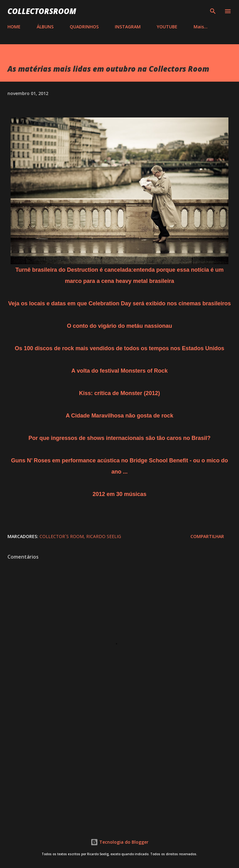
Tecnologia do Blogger (119, 842)
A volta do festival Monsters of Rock (119, 371)
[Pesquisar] (213, 11)
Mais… (201, 27)
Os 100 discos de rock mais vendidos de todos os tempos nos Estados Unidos (119, 348)
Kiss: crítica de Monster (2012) (119, 393)
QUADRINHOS (84, 27)
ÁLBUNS (45, 27)
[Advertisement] (119, 768)
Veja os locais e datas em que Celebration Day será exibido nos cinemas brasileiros (119, 303)
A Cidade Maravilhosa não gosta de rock (119, 416)
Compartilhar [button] (207, 536)
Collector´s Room (62, 536)
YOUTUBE (167, 27)
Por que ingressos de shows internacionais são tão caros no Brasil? (119, 438)
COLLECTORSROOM (42, 11)
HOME (14, 27)
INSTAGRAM (128, 27)
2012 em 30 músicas (119, 494)
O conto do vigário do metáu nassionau (119, 326)
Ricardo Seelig (104, 536)
